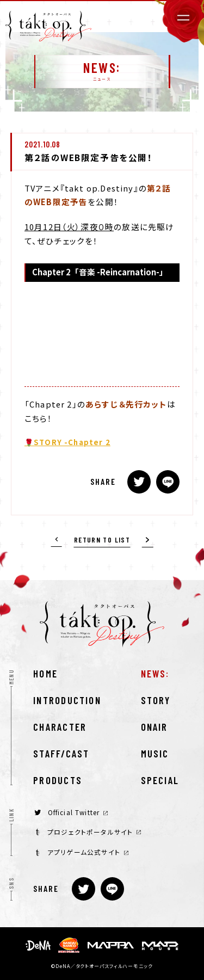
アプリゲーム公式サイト (82, 852)
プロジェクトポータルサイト (88, 832)
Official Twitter (71, 812)
